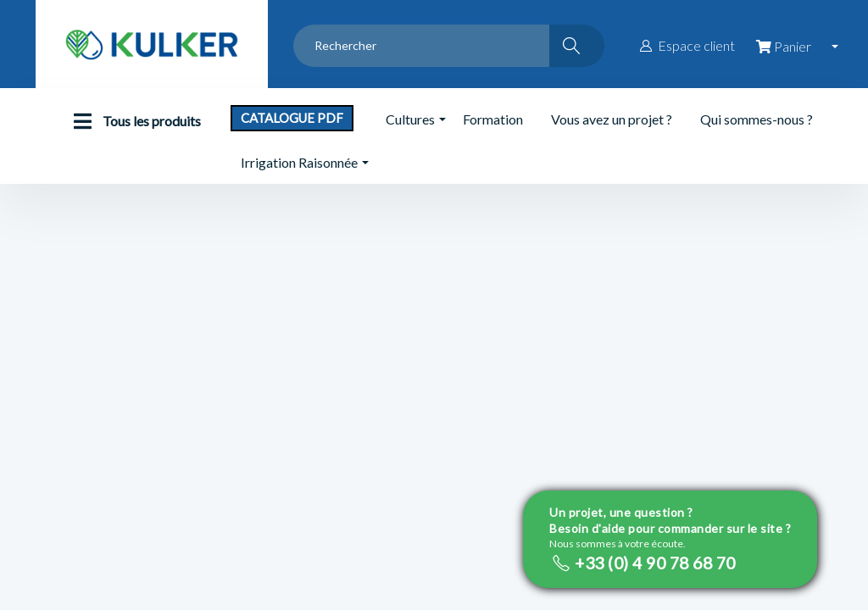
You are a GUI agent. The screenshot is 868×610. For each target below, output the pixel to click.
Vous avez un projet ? (612, 119)
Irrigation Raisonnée (299, 162)
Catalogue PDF (292, 118)
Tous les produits (133, 121)
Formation (493, 119)
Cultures (410, 119)
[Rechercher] (577, 46)
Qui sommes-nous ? (757, 119)
